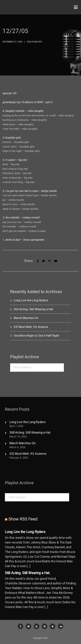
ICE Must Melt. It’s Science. (31, 327)
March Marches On (26, 318)
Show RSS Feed (23, 519)
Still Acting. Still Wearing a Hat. (34, 309)
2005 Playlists (34, 42)
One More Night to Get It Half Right (36, 336)
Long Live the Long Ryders (31, 300)
